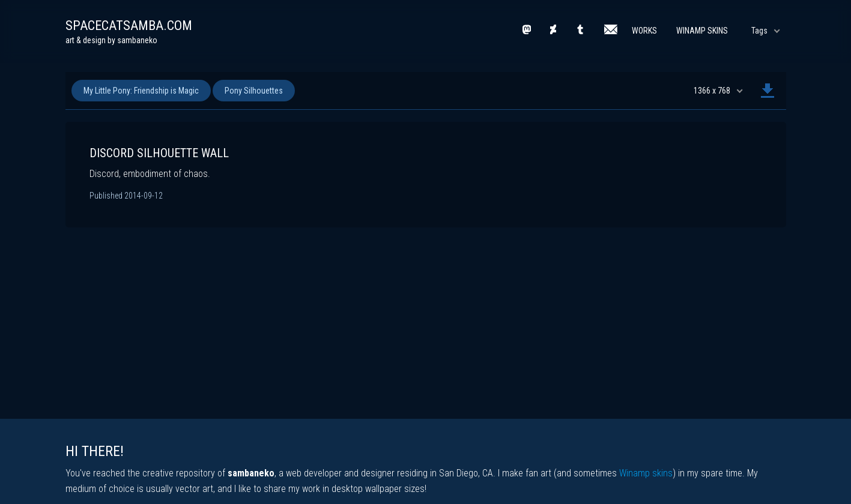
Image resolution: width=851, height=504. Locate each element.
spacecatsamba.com (129, 25)
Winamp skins (646, 473)
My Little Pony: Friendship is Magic (141, 91)
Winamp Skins (702, 31)
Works (644, 31)
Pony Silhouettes (254, 91)
